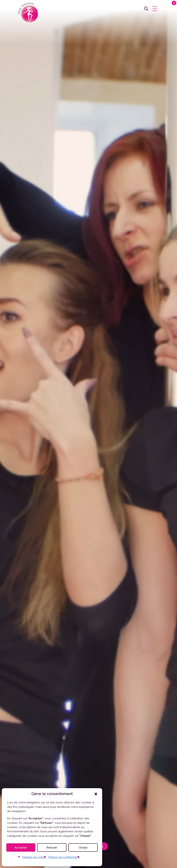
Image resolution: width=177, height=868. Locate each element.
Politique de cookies (34, 857)
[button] (96, 794)
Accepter (21, 848)
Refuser (52, 848)
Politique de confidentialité (64, 857)
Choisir (83, 848)
